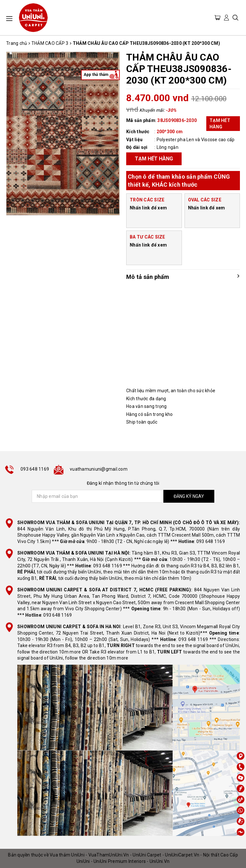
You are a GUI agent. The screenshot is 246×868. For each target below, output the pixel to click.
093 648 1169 (35, 469)
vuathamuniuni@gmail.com (99, 469)
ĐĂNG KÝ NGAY (189, 496)
